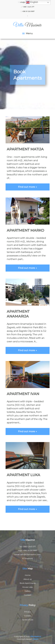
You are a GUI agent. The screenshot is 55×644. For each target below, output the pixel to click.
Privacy (27, 612)
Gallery (27, 591)
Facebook (27, 558)
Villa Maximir (36, 636)
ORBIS (35, 639)
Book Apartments (28, 583)
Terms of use (28, 620)
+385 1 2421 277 (27, 7)
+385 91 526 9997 (28, 11)
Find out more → (27, 187)
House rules (27, 587)
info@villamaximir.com (30, 554)
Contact (27, 595)
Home (28, 575)
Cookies (28, 616)
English (32, 2)
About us (27, 579)
